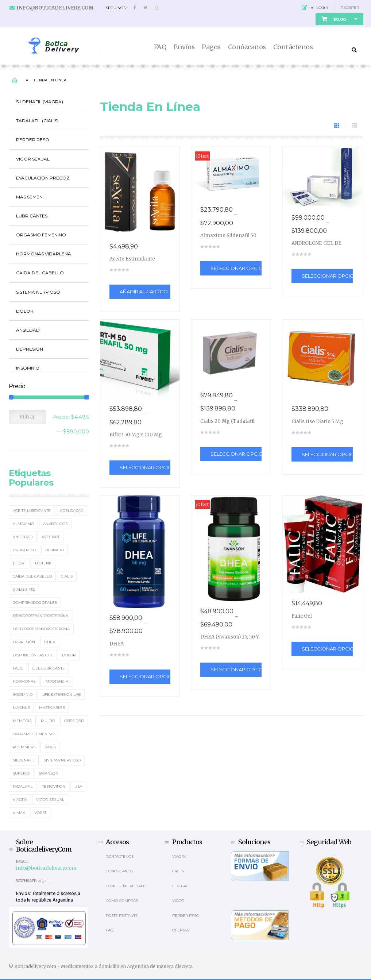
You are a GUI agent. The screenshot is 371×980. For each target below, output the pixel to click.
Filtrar (27, 417)
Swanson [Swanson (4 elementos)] (49, 773)
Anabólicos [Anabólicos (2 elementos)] (55, 524)
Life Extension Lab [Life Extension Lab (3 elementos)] (61, 695)
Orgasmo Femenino (41, 235)
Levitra (180, 886)
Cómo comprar (122, 901)
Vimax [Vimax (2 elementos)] (19, 813)
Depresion (30, 349)
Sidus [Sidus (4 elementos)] (50, 747)
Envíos (184, 47)
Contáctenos (293, 47)
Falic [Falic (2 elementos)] (18, 668)
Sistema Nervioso (38, 292)
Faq (110, 930)
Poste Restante (122, 916)
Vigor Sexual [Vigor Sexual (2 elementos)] (50, 800)
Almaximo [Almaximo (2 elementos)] (23, 524)
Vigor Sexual (33, 159)
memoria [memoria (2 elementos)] (22, 721)
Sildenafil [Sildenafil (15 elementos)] (24, 760)
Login (322, 7)
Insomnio (28, 368)
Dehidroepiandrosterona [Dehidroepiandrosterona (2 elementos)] (40, 616)
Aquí (43, 881)
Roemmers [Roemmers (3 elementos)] (24, 747)
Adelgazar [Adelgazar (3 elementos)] (72, 511)
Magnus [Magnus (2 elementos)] (21, 708)
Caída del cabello (40, 273)
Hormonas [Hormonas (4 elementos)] (24, 681)
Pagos (211, 47)
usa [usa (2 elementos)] (78, 786)
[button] (339, 19)
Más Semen (29, 197)
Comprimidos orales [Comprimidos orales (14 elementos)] (35, 603)
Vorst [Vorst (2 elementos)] (40, 813)
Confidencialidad (125, 886)
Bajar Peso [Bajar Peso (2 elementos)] (24, 550)
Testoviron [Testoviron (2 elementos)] (54, 786)
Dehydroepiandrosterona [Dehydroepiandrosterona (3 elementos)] (41, 629)
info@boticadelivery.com (55, 8)
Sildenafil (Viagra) (40, 102)
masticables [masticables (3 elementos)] (52, 708)
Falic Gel (302, 616)
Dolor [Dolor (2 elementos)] (69, 655)
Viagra (179, 856)
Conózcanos (247, 47)
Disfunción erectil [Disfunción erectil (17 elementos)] (33, 655)
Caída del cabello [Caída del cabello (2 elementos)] (32, 576)
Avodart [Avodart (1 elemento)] (51, 537)
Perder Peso (33, 140)
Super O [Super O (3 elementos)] (21, 773)
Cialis (178, 871)
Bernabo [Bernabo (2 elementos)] (55, 550)
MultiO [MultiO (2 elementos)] (48, 721)
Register (350, 7)
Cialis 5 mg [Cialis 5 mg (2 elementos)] (24, 589)
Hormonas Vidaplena (44, 254)
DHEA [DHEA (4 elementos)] (50, 642)
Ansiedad (28, 330)
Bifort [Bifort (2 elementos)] (19, 563)
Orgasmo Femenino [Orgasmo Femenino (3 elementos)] (34, 734)
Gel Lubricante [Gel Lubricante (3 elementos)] (49, 668)
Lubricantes (32, 216)
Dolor (25, 311)
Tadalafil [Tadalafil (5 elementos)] (23, 786)
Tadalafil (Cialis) (37, 121)
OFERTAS (181, 930)
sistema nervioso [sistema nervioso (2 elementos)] (62, 760)
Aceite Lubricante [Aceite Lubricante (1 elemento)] (32, 511)
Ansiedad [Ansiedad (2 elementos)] (23, 537)
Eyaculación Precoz (43, 178)
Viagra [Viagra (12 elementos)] (20, 800)
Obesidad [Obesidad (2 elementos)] (74, 721)
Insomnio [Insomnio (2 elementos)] (23, 695)
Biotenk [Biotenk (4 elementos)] (43, 563)
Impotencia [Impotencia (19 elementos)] (56, 681)
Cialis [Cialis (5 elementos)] (67, 576)
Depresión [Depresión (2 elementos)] (24, 642)
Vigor (178, 901)
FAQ (160, 47)
